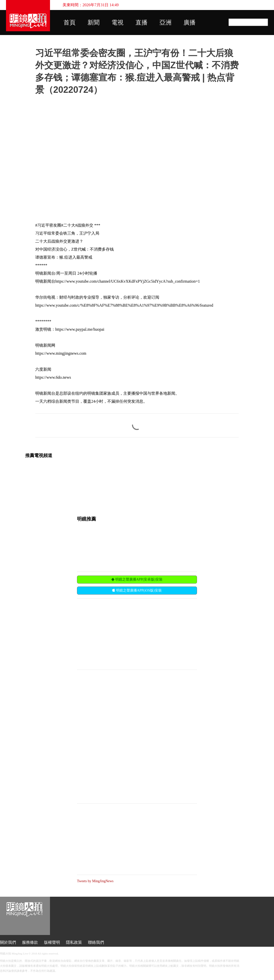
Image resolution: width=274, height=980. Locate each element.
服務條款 (30, 942)
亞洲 (165, 23)
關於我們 (8, 942)
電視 (117, 23)
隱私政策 (74, 942)
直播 (141, 23)
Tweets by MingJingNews (95, 881)
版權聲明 (52, 942)
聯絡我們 (96, 942)
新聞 (93, 23)
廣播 (189, 23)
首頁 (69, 23)
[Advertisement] (114, 634)
